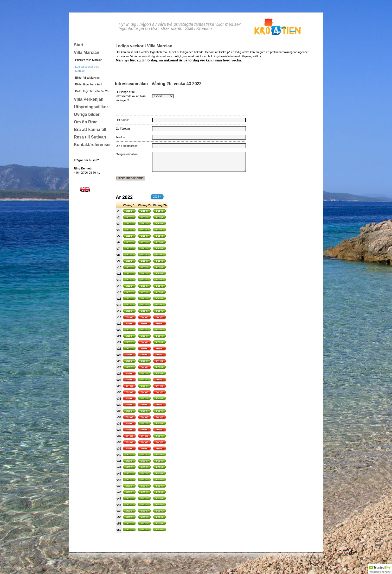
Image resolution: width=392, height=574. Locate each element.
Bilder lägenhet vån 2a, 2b (92, 91)
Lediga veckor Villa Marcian (87, 69)
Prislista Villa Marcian (89, 60)
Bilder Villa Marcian (87, 78)
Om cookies (217, 568)
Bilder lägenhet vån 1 (89, 84)
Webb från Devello (143, 568)
